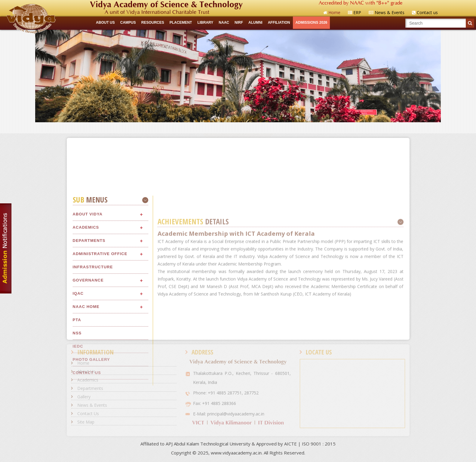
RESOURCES (153, 23)
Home (83, 363)
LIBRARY (205, 23)
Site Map (86, 422)
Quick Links (238, 128)
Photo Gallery (91, 446)
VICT (198, 423)
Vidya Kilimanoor (231, 423)
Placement (181, 23)
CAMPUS (128, 23)
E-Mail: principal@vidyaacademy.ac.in (229, 414)
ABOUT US (105, 23)
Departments (89, 327)
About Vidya (88, 301)
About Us (86, 371)
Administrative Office (100, 340)
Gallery (84, 397)
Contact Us (88, 413)
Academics (86, 314)
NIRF (239, 23)
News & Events (92, 405)
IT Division (271, 423)
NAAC (224, 23)
